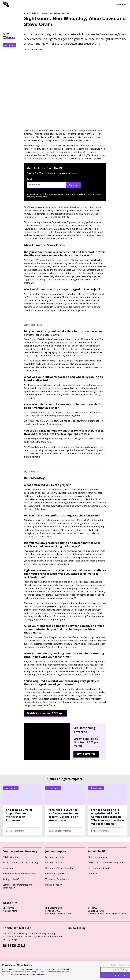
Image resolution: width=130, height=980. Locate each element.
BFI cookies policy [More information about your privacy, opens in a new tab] (40, 974)
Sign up (73, 185)
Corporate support (55, 874)
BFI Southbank (53, 908)
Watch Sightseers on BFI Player (45, 713)
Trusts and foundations (57, 879)
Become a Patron (54, 863)
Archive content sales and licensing (20, 863)
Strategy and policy (98, 857)
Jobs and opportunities (99, 868)
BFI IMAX (93, 908)
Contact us (93, 874)
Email (47, 183)
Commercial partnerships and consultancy (18, 886)
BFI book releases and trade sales (19, 874)
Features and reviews (51, 13)
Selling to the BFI (11, 879)
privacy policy (41, 197)
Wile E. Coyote (58, 606)
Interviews (66, 13)
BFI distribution (11, 857)
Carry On (50, 267)
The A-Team (84, 610)
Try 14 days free (86, 754)
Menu (121, 4)
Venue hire (8, 868)
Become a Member (55, 857)
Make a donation (54, 885)
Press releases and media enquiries (106, 863)
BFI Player (8, 908)
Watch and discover (32, 13)
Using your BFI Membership (59, 868)
